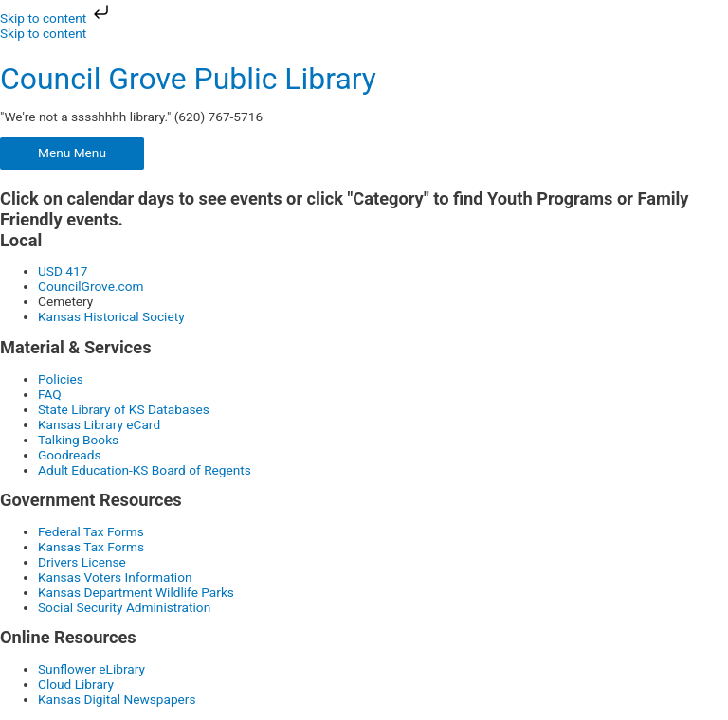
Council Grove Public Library (188, 79)
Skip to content (56, 18)
